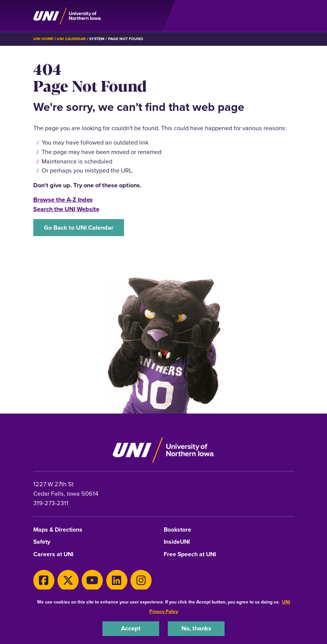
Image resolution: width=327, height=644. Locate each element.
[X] (68, 580)
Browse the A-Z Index (63, 200)
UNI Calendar (71, 39)
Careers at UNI (53, 555)
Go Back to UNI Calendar (79, 228)
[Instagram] (141, 580)
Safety (42, 542)
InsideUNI (177, 542)
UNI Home (43, 39)
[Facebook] (44, 580)
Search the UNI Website (66, 209)
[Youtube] (92, 580)
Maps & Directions (58, 530)
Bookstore (177, 530)
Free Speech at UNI (190, 555)
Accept (131, 628)
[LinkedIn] (117, 580)
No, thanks (196, 628)
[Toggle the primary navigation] (288, 16)
